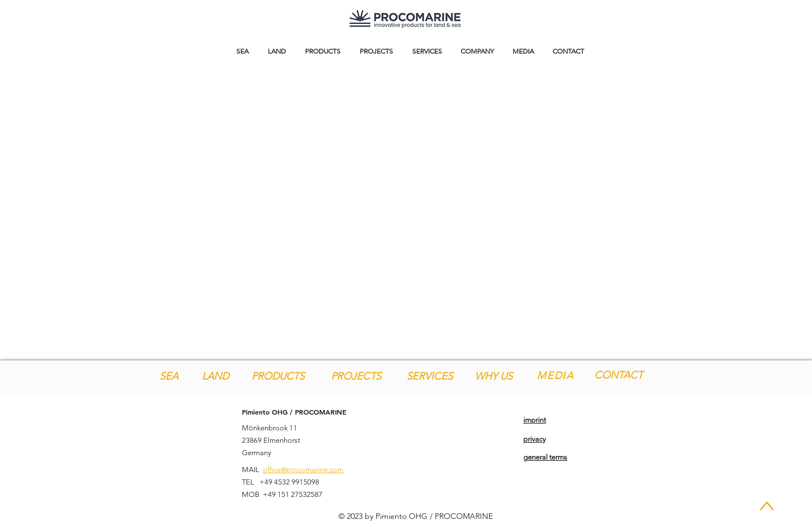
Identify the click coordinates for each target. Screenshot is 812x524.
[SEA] (169, 377)
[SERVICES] (430, 377)
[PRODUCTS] (278, 377)
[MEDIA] (557, 376)
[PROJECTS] (356, 377)
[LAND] (215, 377)
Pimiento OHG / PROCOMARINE (294, 412)
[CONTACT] (618, 376)
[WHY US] (494, 377)
